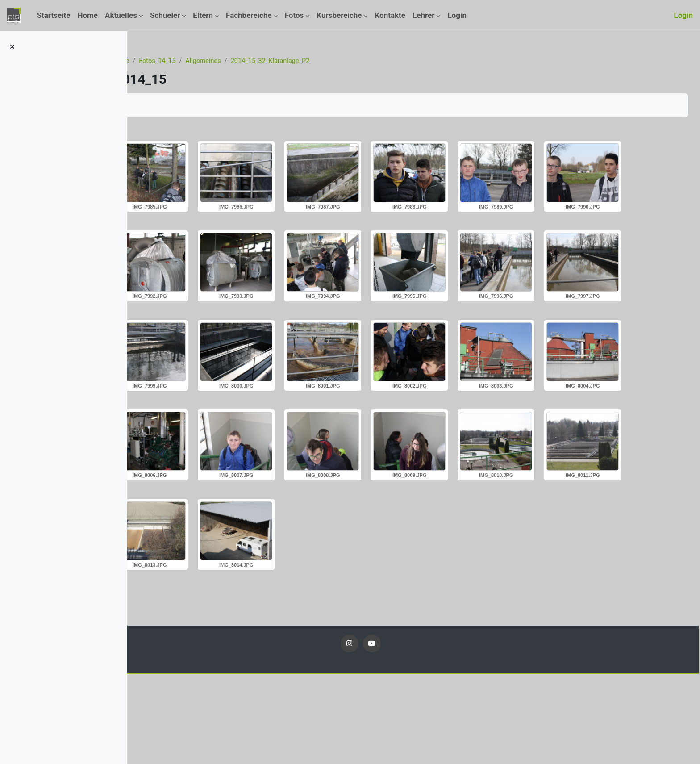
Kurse (192, 61)
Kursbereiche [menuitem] (339, 15)
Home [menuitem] (88, 15)
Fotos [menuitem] (294, 15)
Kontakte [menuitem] (390, 15)
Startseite (159, 61)
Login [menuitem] (457, 15)
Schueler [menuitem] (165, 15)
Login (683, 15)
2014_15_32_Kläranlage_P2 (346, 61)
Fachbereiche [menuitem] (249, 15)
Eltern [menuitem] (203, 15)
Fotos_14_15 (229, 61)
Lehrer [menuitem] (423, 15)
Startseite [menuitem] (53, 15)
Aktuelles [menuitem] (121, 15)
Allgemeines (276, 61)
